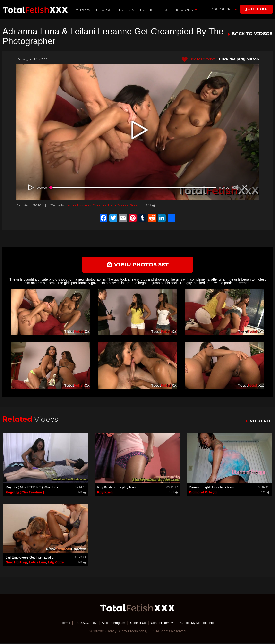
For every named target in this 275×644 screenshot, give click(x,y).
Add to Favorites (197, 59)
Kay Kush (105, 493)
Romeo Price (135, 205)
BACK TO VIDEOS (252, 34)
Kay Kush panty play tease (117, 488)
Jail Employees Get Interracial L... (31, 558)
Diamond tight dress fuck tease (212, 488)
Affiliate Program (112, 623)
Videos (83, 10)
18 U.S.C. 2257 (82, 623)
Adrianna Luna (109, 205)
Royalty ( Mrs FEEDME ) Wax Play (32, 488)
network (186, 10)
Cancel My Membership (201, 623)
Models (126, 10)
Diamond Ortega (203, 493)
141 (160, 205)
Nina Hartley (16, 563)
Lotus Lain (38, 563)
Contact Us (138, 623)
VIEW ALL (260, 422)
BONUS (147, 10)
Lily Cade (56, 563)
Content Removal (165, 623)
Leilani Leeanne (80, 205)
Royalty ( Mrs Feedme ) (25, 493)
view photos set (137, 265)
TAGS (164, 10)
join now (256, 9)
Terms (61, 623)
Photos (104, 10)
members (224, 9)
